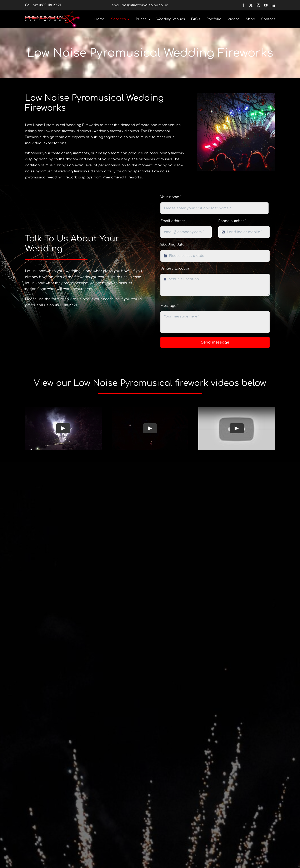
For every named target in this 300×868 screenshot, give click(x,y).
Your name (171, 197)
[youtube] (266, 5)
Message (169, 306)
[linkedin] (273, 5)
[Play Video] (63, 428)
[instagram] (258, 5)
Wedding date (172, 245)
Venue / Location (175, 268)
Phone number (232, 221)
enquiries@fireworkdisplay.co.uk (140, 5)
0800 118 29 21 (50, 5)
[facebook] (243, 5)
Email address (174, 221)
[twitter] (251, 5)
